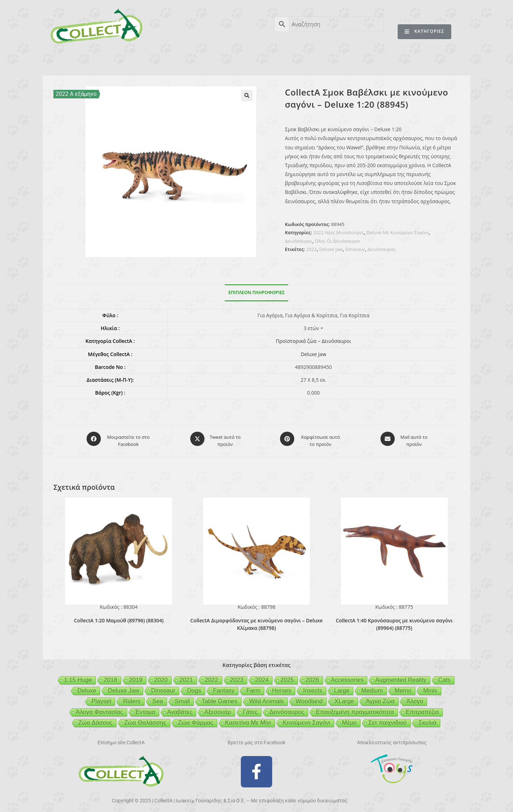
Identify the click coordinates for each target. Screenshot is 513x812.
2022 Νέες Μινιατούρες (339, 232)
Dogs (194, 687)
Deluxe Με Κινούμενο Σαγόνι (398, 232)
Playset (102, 697)
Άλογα (415, 697)
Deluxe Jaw (331, 249)
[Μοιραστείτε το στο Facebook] (119, 439)
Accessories (347, 676)
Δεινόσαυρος (381, 249)
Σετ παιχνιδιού (388, 719)
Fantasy (224, 687)
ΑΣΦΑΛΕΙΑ (211, 60)
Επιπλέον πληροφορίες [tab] (256, 292)
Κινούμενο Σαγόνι (307, 719)
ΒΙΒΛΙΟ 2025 (165, 60)
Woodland (309, 697)
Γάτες (250, 708)
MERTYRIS (383, 60)
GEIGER (291, 60)
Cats (444, 676)
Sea (158, 697)
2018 (110, 676)
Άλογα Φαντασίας (100, 708)
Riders (132, 697)
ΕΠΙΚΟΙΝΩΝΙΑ (431, 60)
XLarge (344, 697)
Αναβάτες (180, 708)
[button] (247, 96)
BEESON (253, 60)
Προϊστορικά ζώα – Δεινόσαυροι (313, 341)
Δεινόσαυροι (299, 241)
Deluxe (87, 687)
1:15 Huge (78, 676)
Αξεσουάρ (217, 708)
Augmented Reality (401, 676)
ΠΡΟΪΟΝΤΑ (119, 60)
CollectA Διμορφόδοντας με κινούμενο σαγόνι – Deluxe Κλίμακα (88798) (256, 620)
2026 (312, 676)
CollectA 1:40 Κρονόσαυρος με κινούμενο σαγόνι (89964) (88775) (394, 620)
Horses (282, 687)
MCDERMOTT (335, 60)
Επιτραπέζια (422, 708)
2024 (262, 676)
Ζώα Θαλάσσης (145, 719)
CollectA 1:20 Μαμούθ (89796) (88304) (119, 616)
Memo (403, 687)
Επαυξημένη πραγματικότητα (355, 708)
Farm (253, 687)
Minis (430, 687)
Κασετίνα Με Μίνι (248, 719)
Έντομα (145, 708)
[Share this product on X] (216, 439)
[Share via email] (404, 439)
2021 (186, 676)
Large (342, 687)
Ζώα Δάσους (95, 719)
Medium (372, 687)
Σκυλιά (427, 719)
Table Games (219, 697)
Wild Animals (267, 697)
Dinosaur (355, 249)
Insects (313, 687)
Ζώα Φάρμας (196, 719)
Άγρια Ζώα (380, 697)
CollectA (77, 60)
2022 (311, 249)
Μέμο (349, 719)
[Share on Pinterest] (311, 439)
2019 (136, 676)
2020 (161, 676)
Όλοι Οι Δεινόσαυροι (338, 241)
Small (183, 697)
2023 (237, 676)
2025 (287, 676)
